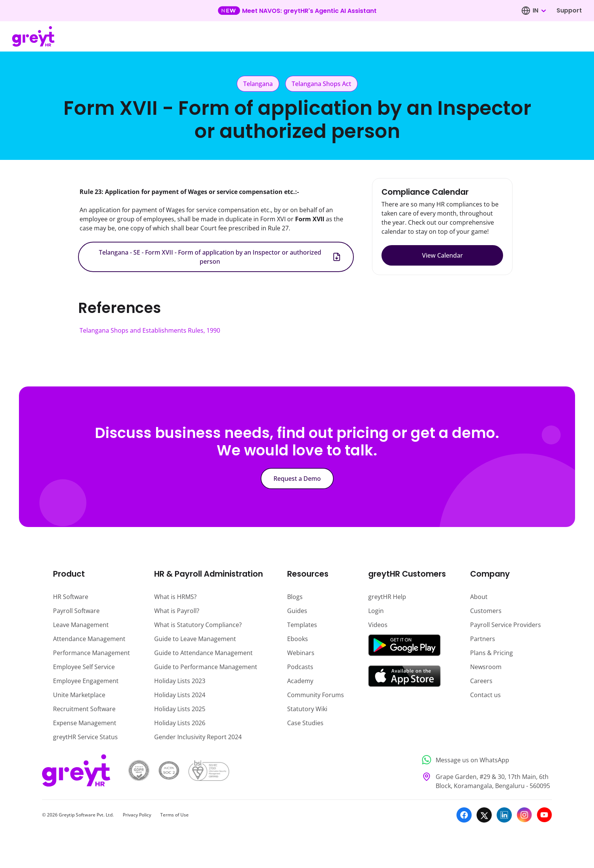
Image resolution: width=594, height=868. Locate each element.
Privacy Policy (137, 815)
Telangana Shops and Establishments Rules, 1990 (150, 330)
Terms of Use (174, 815)
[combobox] (539, 11)
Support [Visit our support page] (569, 10)
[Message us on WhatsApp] (485, 760)
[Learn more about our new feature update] (297, 11)
